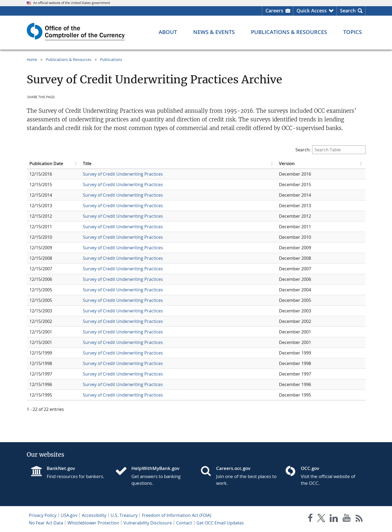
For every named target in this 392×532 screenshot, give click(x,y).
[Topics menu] (352, 32)
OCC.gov (310, 468)
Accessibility (94, 515)
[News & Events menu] (214, 32)
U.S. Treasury (124, 515)
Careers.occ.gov (233, 468)
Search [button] (348, 11)
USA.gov (69, 515)
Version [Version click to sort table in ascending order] (287, 163)
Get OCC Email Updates (220, 523)
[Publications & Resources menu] (289, 32)
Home (32, 59)
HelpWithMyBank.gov (155, 468)
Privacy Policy (43, 515)
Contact (184, 523)
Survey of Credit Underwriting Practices (123, 174)
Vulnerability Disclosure (148, 523)
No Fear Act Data (46, 523)
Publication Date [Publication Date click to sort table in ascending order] (46, 163)
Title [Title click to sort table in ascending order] (87, 163)
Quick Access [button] (312, 11)
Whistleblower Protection (93, 523)
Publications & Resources (69, 59)
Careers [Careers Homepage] (274, 11)
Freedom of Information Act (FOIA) (177, 515)
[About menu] (168, 32)
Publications (111, 59)
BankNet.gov (61, 468)
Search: (330, 150)
